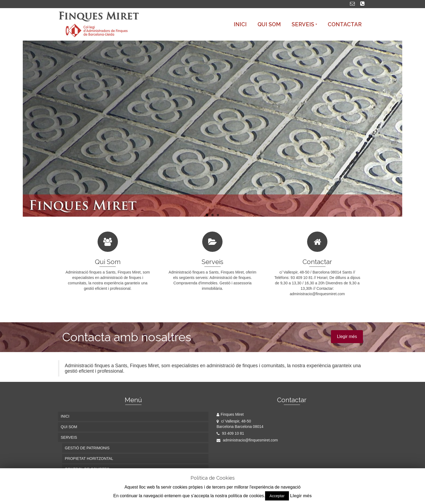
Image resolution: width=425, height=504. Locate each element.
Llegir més (347, 336)
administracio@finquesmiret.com (247, 440)
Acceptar (277, 496)
